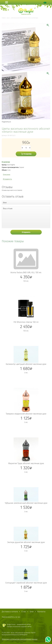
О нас (24, 612)
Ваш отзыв (8, 208)
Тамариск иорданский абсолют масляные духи (26, 414)
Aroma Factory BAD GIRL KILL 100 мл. (26, 272)
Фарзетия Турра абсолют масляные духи (26, 463)
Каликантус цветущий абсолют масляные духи (26, 364)
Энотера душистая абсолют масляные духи (26, 542)
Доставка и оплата (10, 612)
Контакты (41, 612)
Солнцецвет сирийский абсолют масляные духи (26, 583)
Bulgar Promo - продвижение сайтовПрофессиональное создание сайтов (19, 625)
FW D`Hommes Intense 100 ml (26, 322)
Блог (32, 612)
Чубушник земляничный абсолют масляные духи (26, 503)
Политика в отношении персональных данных (20, 639)
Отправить (26, 232)
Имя (5, 203)
